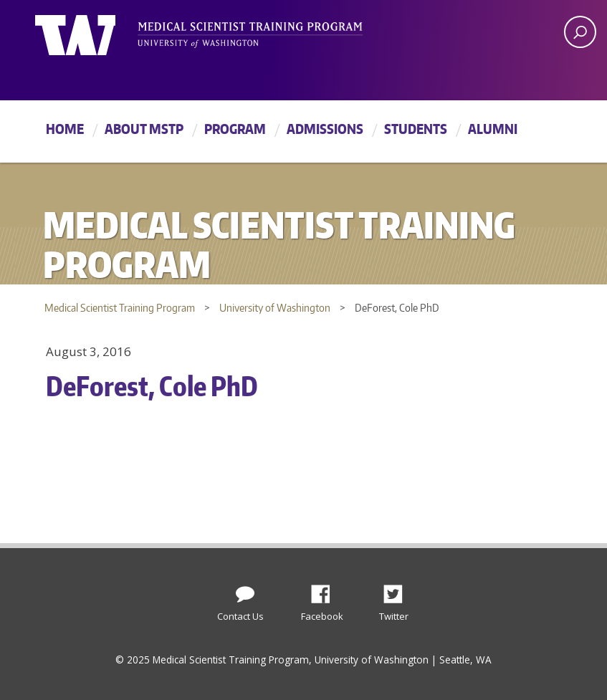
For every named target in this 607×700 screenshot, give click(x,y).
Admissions (325, 129)
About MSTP (144, 129)
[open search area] (580, 32)
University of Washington (94, 32)
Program (235, 129)
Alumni (493, 129)
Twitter (398, 590)
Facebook (326, 590)
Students (416, 129)
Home (65, 129)
